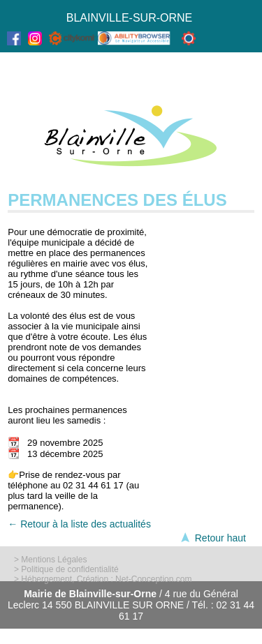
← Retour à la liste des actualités (79, 524)
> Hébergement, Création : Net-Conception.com (103, 579)
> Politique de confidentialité (66, 569)
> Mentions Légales (50, 560)
